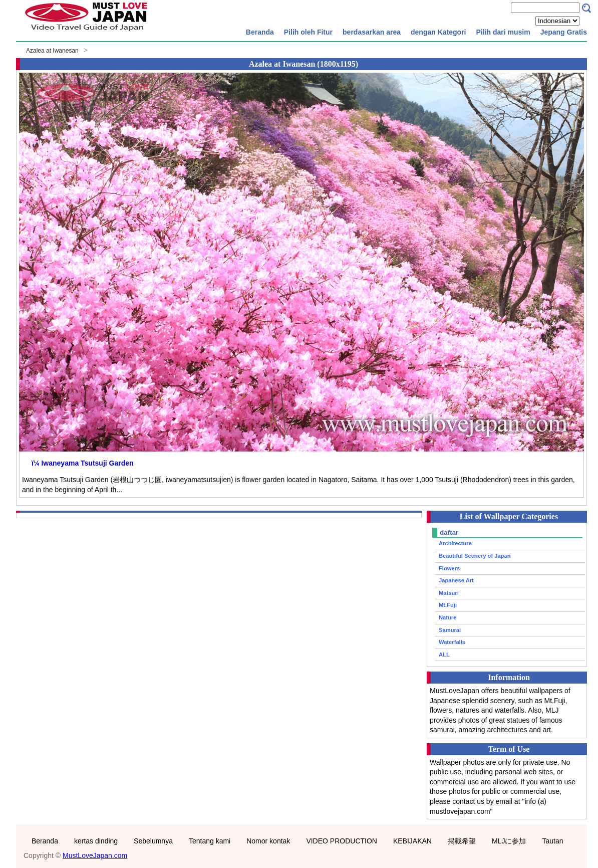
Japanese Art (456, 580)
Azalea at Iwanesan (52, 51)
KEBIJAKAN (412, 841)
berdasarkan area (372, 32)
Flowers (449, 568)
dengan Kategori (438, 32)
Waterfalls (452, 642)
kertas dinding (96, 841)
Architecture (455, 543)
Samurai (450, 630)
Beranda (260, 32)
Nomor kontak (268, 841)
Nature (447, 617)
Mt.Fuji (448, 605)
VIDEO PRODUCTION (342, 841)
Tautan (552, 841)
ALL (444, 655)
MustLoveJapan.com (95, 855)
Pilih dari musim (503, 32)
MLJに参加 (509, 841)
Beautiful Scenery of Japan (475, 556)
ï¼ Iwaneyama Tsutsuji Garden (83, 463)
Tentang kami (210, 841)
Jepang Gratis (564, 32)
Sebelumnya (153, 841)
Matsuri (449, 593)
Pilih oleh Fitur (308, 32)
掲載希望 (462, 841)
